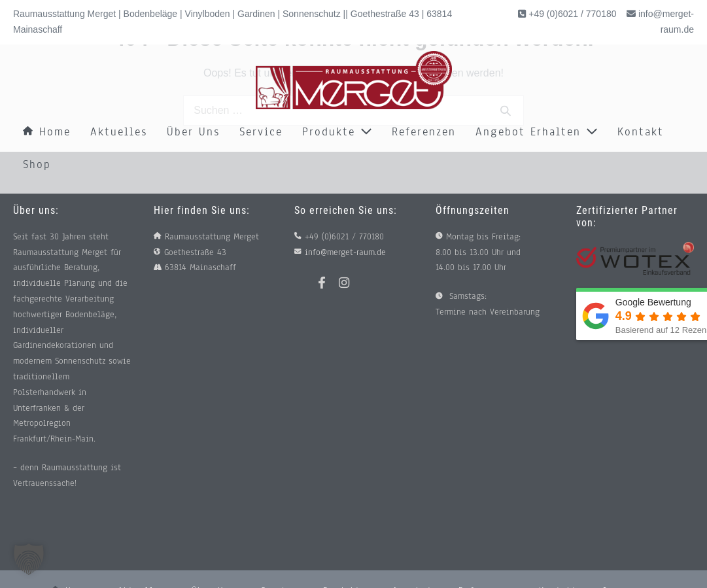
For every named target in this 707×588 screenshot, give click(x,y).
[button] (29, 559)
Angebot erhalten (537, 132)
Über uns (193, 132)
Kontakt (641, 132)
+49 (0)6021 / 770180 (571, 14)
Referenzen (424, 132)
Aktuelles (119, 132)
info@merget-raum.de (345, 252)
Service (261, 132)
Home (47, 132)
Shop (37, 164)
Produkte (337, 132)
